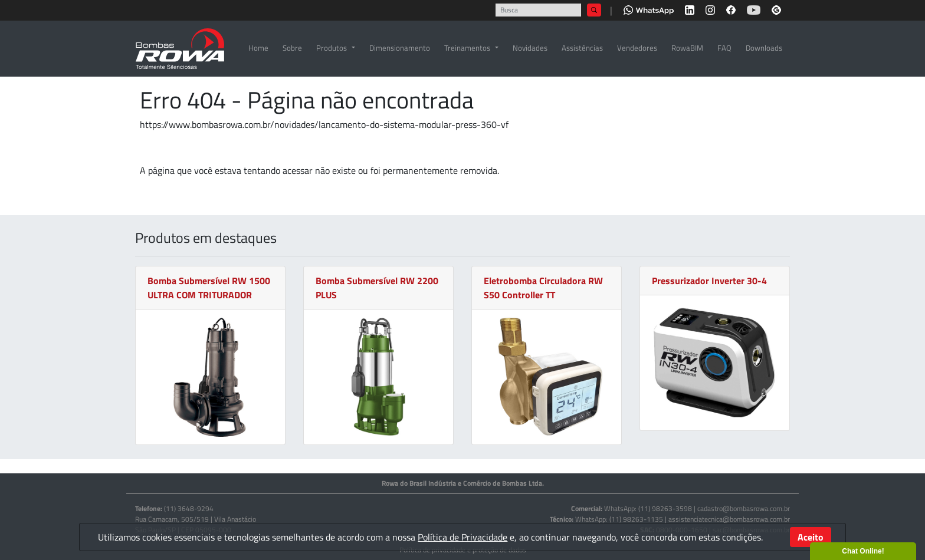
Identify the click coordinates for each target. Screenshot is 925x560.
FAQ (724, 48)
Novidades (530, 48)
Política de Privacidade (462, 537)
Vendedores (637, 48)
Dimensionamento (400, 48)
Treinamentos (467, 48)
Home (258, 48)
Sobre (292, 48)
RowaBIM (687, 48)
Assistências (582, 48)
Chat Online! (863, 551)
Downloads (764, 48)
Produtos (332, 48)
